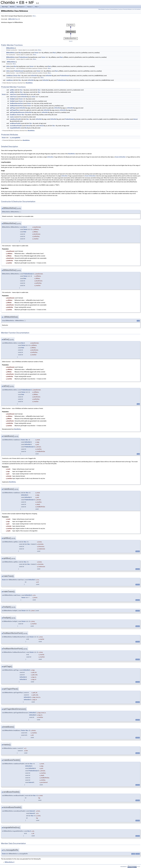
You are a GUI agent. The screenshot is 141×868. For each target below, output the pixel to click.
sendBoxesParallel (15, 123)
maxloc (12, 117)
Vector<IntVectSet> (120, 157)
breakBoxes (13, 115)
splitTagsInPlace (15, 110)
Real (54, 53)
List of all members (136, 9)
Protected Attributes (127, 9)
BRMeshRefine (10, 48)
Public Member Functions (104, 9)
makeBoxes (10, 76)
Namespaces (21, 7)
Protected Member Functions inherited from (18, 131)
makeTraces (13, 97)
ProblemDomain (23, 57)
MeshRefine (29, 83)
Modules (12, 7)
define (8, 66)
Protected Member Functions (116, 9)
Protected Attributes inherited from (16, 140)
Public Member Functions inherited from (17, 83)
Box (20, 53)
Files (37, 7)
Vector (36, 53)
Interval (135, 119)
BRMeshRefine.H (14, 19)
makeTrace (13, 94)
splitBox (12, 90)
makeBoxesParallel (15, 119)
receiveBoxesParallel (16, 126)
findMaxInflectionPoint (16, 103)
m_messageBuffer (15, 138)
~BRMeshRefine (11, 62)
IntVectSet (34, 76)
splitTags (13, 108)
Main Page (5, 7)
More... (35, 16)
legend (71, 41)
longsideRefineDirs (15, 128)
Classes (30, 7)
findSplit (12, 99)
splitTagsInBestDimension (17, 112)
